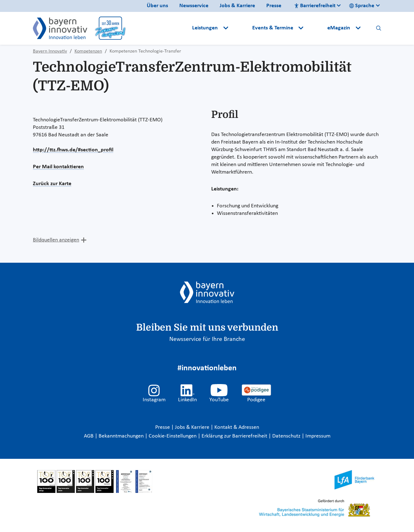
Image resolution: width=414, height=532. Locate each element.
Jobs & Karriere (237, 6)
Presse (274, 6)
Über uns (157, 6)
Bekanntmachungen (122, 436)
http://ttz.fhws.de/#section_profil (73, 150)
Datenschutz (287, 436)
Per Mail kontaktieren (58, 167)
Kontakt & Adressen (237, 427)
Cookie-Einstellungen (173, 436)
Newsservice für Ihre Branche (207, 339)
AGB (89, 436)
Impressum (318, 436)
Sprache (362, 6)
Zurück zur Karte (52, 184)
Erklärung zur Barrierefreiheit (235, 436)
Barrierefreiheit (315, 6)
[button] (241, 28)
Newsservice (194, 6)
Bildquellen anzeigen (56, 240)
